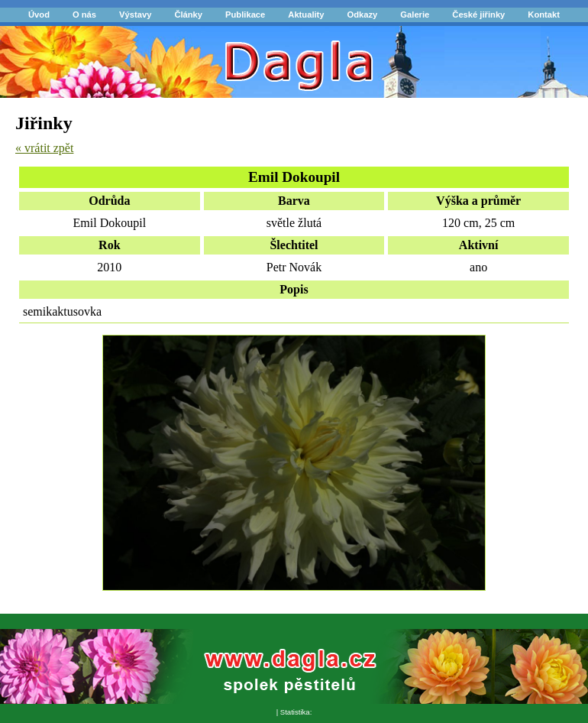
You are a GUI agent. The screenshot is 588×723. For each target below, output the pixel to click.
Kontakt (544, 15)
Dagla (31, 52)
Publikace (245, 15)
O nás (84, 15)
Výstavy (135, 15)
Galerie (415, 15)
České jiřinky (478, 15)
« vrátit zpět (44, 148)
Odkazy (363, 15)
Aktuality (306, 15)
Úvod (39, 15)
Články (188, 15)
